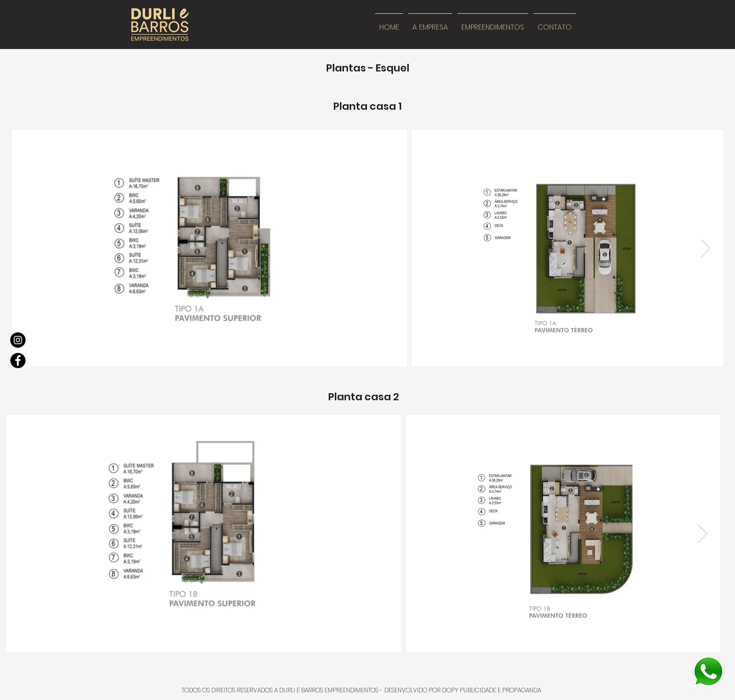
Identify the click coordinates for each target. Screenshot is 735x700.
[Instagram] (18, 340)
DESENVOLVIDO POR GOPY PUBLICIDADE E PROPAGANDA (463, 690)
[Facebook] (18, 360)
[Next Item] (706, 248)
